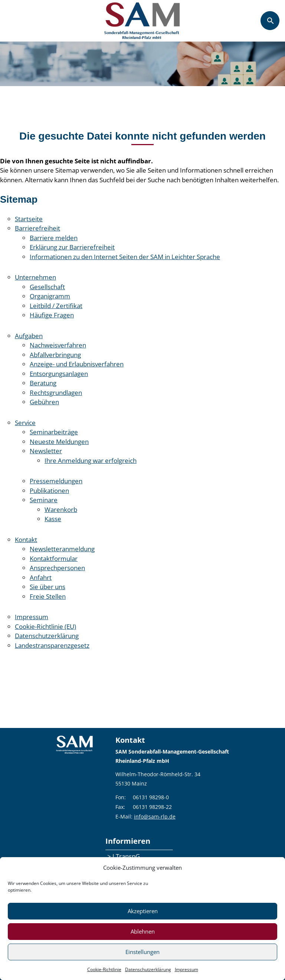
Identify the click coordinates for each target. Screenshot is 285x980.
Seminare (44, 500)
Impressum (186, 969)
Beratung (43, 383)
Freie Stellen (48, 596)
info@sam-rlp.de (155, 816)
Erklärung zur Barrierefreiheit (72, 247)
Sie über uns (47, 587)
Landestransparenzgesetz (52, 645)
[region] (142, 64)
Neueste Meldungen (59, 442)
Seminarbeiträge (54, 432)
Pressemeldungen (56, 481)
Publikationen (49, 491)
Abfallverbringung (55, 355)
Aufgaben (29, 336)
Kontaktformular (54, 558)
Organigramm (50, 296)
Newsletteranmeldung (62, 549)
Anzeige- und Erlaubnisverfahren (77, 364)
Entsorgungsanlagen (59, 374)
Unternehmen (35, 277)
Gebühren (44, 402)
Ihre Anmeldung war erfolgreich (91, 460)
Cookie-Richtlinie (104, 969)
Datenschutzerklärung (148, 969)
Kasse (53, 519)
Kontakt (26, 540)
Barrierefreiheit (37, 228)
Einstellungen (142, 952)
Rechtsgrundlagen (56, 393)
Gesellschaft (47, 287)
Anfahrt (41, 577)
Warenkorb (61, 509)
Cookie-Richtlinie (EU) (45, 626)
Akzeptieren (143, 911)
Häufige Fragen (52, 315)
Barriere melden (54, 238)
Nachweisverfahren (58, 345)
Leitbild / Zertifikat (56, 306)
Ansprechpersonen (57, 568)
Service (25, 423)
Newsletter (46, 451)
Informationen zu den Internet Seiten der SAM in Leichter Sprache (125, 257)
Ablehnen (143, 931)
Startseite (29, 219)
